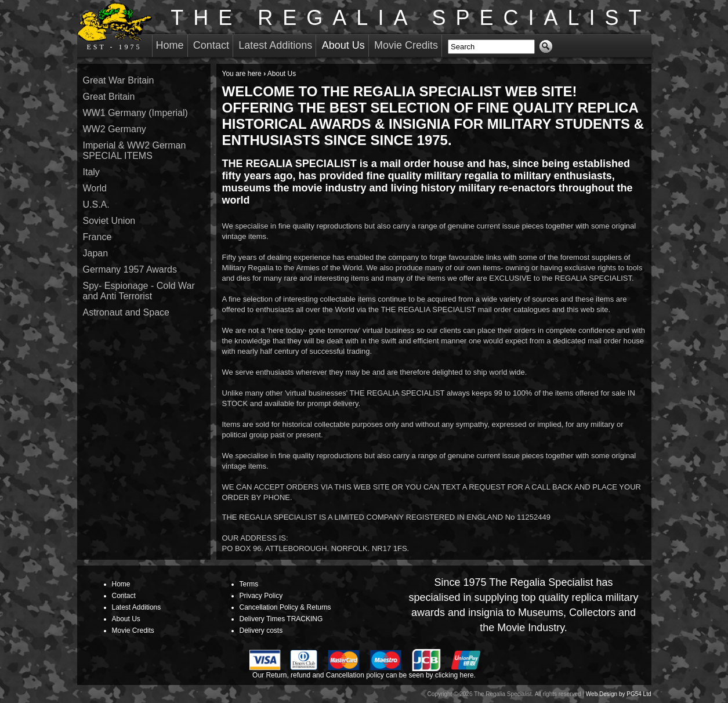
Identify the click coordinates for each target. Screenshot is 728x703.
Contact (211, 45)
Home (170, 45)
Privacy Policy (261, 596)
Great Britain (109, 97)
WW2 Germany (115, 129)
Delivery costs (261, 630)
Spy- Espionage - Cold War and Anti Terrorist (139, 291)
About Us (343, 45)
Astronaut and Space (126, 312)
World (95, 188)
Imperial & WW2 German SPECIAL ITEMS (135, 151)
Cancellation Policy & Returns (285, 607)
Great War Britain (119, 80)
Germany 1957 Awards (130, 269)
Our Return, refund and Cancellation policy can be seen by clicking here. (364, 675)
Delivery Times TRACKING (281, 619)
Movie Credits (406, 45)
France (97, 237)
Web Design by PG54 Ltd (619, 694)
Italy (91, 172)
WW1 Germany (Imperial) (135, 113)
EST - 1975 (115, 27)
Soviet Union (109, 221)
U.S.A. (96, 204)
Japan (96, 253)
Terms (249, 584)
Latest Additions (275, 45)
